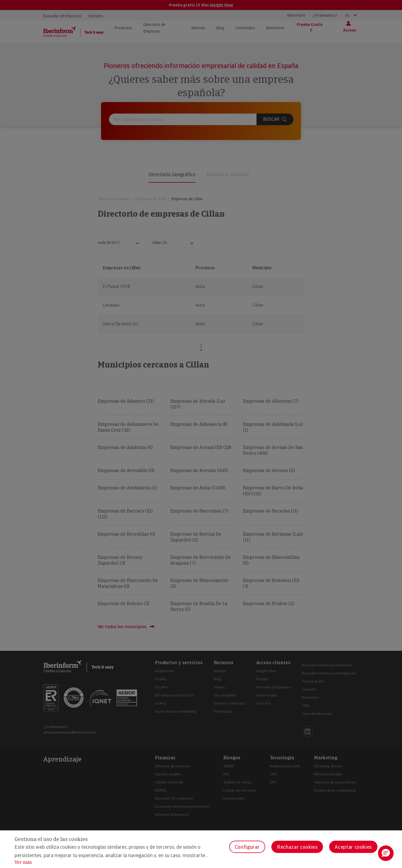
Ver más (23, 862)
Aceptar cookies (353, 847)
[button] (386, 853)
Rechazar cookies (297, 847)
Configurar (247, 847)
